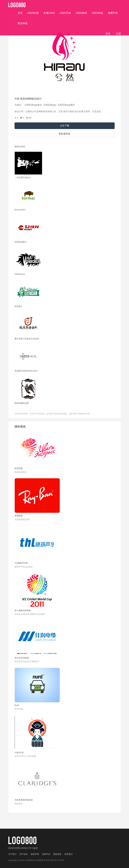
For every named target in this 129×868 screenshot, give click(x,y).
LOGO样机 (97, 13)
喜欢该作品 (64, 134)
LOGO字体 (65, 13)
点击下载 (65, 126)
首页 (20, 13)
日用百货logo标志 (33, 105)
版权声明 (35, 854)
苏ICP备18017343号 (55, 860)
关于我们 (12, 854)
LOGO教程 (81, 13)
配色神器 (23, 23)
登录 (108, 34)
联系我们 (69, 854)
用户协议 (24, 854)
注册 (118, 34)
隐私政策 (57, 854)
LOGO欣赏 (33, 13)
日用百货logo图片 (66, 105)
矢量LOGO (49, 13)
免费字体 (113, 13)
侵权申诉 (46, 854)
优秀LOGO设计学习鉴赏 (26, 848)
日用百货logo (50, 105)
